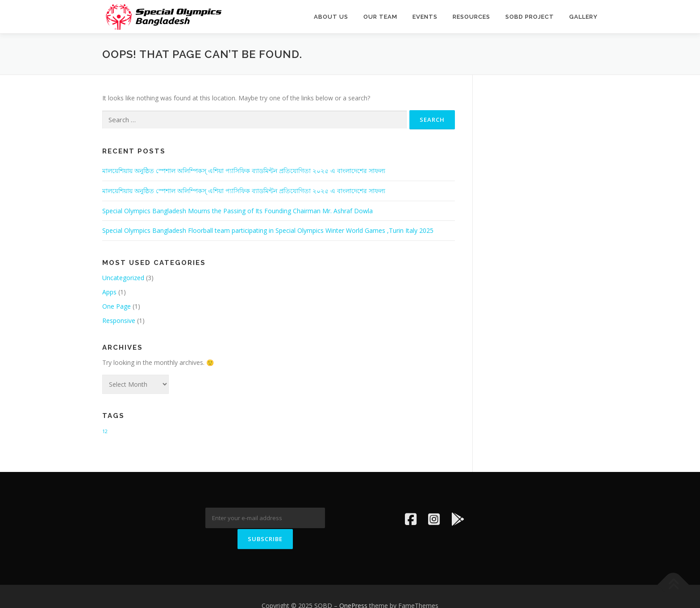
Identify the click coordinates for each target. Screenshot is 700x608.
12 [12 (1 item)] (105, 431)
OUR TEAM (380, 17)
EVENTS (425, 17)
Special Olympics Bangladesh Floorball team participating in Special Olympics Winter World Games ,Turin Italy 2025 (268, 230)
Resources (471, 17)
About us (331, 17)
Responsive (119, 321)
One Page (117, 306)
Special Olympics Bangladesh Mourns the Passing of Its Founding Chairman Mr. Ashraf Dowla (237, 211)
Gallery (583, 17)
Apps (109, 292)
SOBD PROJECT (530, 17)
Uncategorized (123, 278)
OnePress (353, 587)
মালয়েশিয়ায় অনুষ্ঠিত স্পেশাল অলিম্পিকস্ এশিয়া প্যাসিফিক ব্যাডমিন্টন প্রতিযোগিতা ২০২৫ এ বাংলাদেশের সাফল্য (244, 171)
